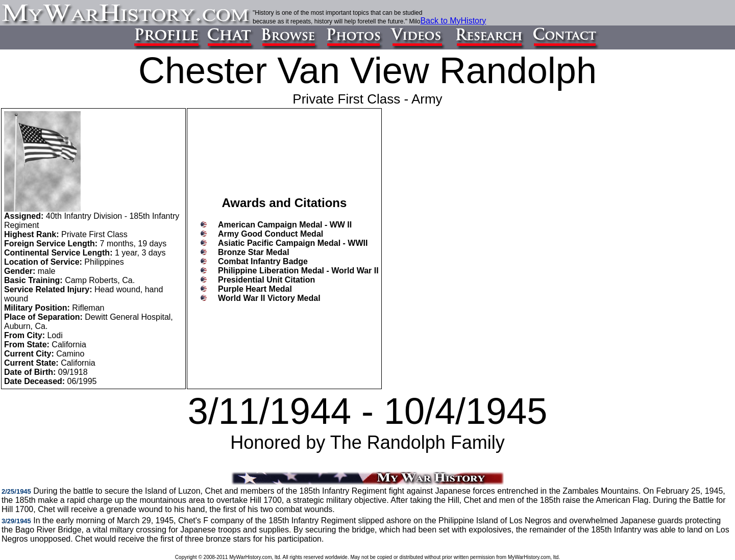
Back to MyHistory (453, 21)
